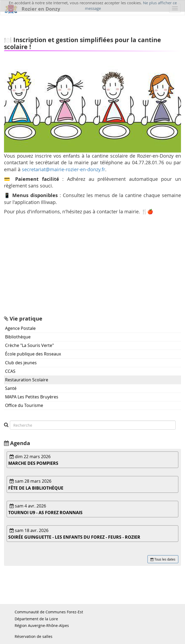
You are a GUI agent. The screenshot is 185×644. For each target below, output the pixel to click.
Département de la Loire (36, 619)
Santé (11, 388)
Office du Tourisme (24, 405)
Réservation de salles (34, 636)
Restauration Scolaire (27, 380)
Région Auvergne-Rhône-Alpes (42, 625)
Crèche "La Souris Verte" (29, 345)
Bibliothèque (18, 337)
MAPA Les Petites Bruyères (32, 397)
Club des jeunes (21, 363)
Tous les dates (163, 559)
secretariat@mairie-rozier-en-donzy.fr (63, 169)
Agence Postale (20, 328)
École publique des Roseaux (33, 354)
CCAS (10, 371)
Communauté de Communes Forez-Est (49, 612)
